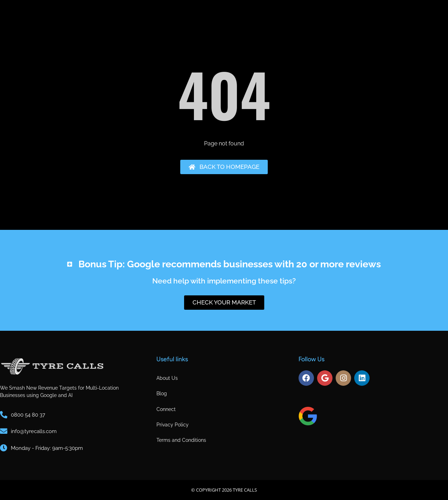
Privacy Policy (173, 425)
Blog (162, 393)
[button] (224, 260)
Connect (166, 409)
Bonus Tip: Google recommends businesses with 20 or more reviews (230, 264)
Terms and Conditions (181, 440)
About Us (167, 378)
